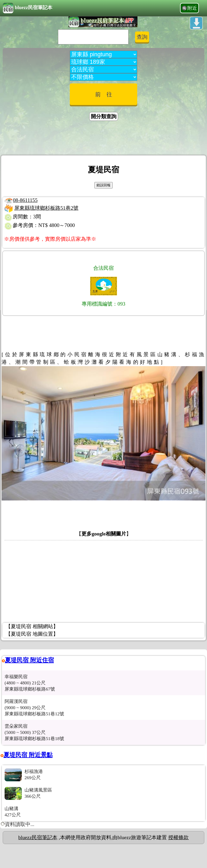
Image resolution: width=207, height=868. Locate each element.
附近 (192, 8)
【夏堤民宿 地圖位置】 (32, 634)
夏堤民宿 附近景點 (28, 755)
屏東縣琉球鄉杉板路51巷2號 (46, 208)
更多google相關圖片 (104, 534)
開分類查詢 (104, 116)
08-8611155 (25, 200)
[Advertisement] (103, 139)
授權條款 (178, 837)
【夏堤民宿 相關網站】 (32, 626)
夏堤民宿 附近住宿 (29, 660)
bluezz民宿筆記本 (27, 8)
